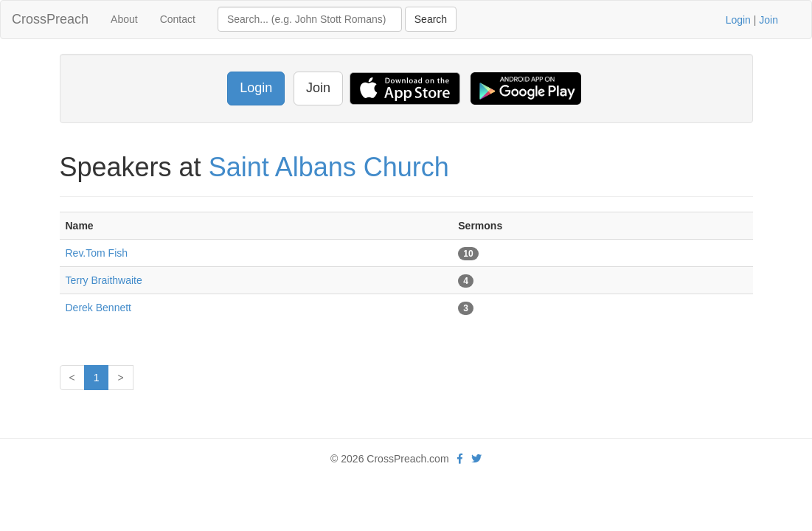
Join (768, 20)
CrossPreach (50, 19)
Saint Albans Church (329, 167)
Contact (178, 19)
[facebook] (460, 459)
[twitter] (476, 459)
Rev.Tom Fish (97, 253)
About (124, 19)
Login (738, 20)
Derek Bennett (99, 308)
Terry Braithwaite (104, 280)
